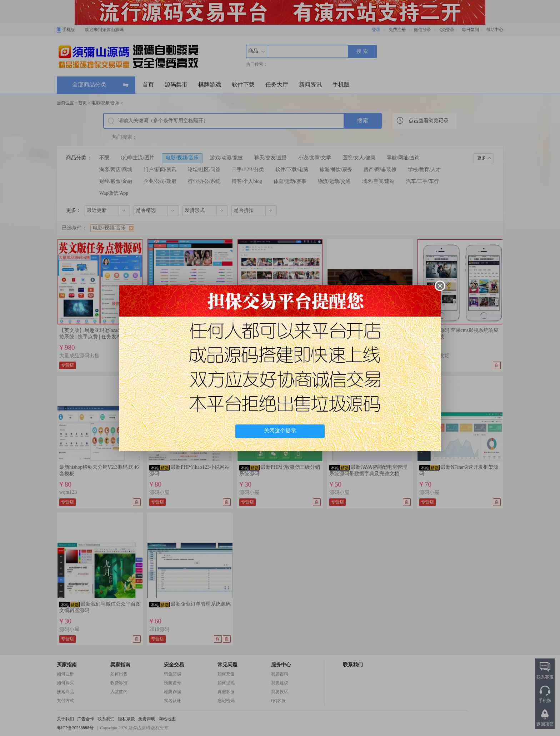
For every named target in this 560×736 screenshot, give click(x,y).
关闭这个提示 (280, 431)
